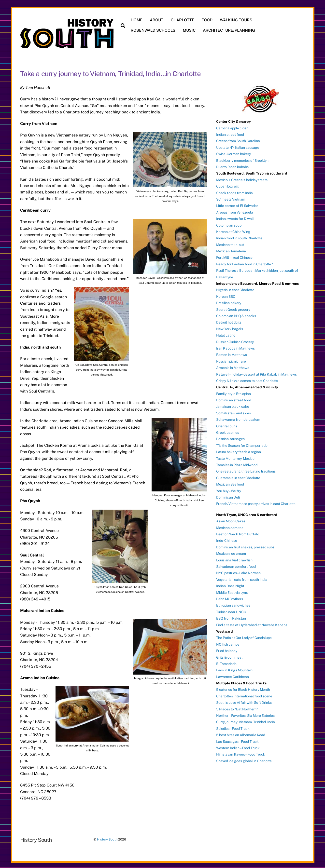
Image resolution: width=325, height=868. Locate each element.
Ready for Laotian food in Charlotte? (244, 263)
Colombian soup (229, 224)
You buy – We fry (229, 489)
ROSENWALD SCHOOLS (154, 30)
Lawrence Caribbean (233, 675)
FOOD (208, 20)
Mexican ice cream (231, 552)
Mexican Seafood (230, 483)
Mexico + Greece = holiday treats (242, 178)
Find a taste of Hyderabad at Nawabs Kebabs (252, 623)
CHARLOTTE (183, 20)
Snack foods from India (234, 191)
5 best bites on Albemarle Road (241, 733)
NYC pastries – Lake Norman (238, 571)
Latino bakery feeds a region (239, 450)
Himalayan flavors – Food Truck (241, 753)
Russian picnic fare (231, 360)
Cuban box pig (227, 185)
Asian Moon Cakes (231, 520)
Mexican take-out (230, 243)
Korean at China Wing (233, 230)
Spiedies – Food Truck (233, 727)
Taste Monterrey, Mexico (235, 457)
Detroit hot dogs (229, 321)
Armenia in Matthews (233, 366)
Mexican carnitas (230, 526)
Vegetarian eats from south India (242, 578)
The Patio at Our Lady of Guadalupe (244, 636)
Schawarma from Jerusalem (238, 418)
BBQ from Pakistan (231, 617)
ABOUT (158, 20)
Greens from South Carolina (238, 139)
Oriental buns (227, 424)
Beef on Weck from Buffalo (238, 533)
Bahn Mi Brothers (230, 597)
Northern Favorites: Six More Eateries (245, 714)
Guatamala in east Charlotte (238, 476)
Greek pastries (228, 431)
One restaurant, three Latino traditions (246, 470)
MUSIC (190, 30)
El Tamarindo (226, 662)
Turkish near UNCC (231, 610)
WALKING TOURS (237, 20)
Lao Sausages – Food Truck (237, 740)
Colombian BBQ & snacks (236, 314)
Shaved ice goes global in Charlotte (244, 759)
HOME (138, 20)
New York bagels (230, 327)
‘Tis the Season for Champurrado (242, 444)
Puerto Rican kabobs (232, 165)
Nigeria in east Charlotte (235, 288)
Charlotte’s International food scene (244, 695)
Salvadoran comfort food (236, 565)
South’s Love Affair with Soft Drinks (244, 701)
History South (107, 838)
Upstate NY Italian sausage (238, 146)
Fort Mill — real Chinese (234, 256)
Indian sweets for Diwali (235, 217)
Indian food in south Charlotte (239, 237)
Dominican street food (234, 399)
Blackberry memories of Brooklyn (242, 159)
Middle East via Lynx (232, 591)
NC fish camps (228, 643)
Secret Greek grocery (233, 308)
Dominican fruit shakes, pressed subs (245, 546)
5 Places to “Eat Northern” (237, 707)
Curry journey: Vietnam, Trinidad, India (246, 720)
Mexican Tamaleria (231, 250)
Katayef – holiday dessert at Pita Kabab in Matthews (256, 373)
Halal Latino (226, 334)
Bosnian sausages (230, 437)
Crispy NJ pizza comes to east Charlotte (247, 379)
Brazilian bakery (229, 301)
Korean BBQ (226, 295)
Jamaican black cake (233, 405)
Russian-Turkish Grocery (235, 340)
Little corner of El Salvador (237, 204)
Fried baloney (227, 649)
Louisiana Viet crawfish (234, 558)
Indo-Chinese (227, 539)
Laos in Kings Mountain (234, 669)
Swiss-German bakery (233, 152)
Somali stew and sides (233, 412)
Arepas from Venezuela (235, 211)
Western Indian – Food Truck (238, 746)
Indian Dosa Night (230, 584)
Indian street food (230, 133)
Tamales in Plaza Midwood (237, 463)
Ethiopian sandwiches (233, 604)
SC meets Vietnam (231, 198)
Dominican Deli (228, 496)
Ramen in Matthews (232, 353)
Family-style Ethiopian (233, 392)
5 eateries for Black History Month (243, 688)
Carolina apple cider (232, 126)
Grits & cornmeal (229, 656)
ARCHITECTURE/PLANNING (230, 30)
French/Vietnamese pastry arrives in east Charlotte (256, 502)
